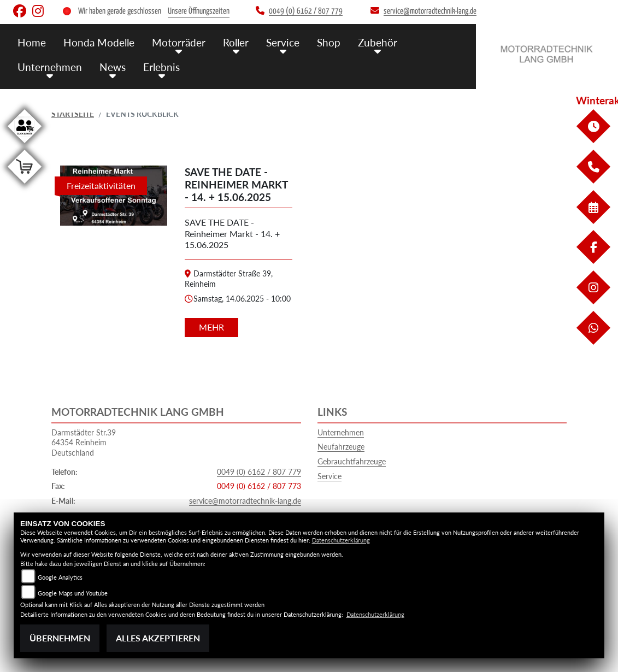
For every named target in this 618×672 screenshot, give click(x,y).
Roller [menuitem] (236, 42)
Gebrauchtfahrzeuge (352, 461)
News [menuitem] (113, 67)
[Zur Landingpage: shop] (25, 185)
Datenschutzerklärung (341, 540)
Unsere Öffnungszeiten (199, 11)
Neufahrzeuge (341, 447)
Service (329, 476)
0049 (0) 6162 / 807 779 (259, 472)
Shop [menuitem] (329, 42)
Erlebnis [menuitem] (161, 67)
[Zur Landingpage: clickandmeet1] (25, 145)
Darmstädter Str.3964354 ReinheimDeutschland (84, 443)
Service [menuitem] (283, 42)
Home (32, 42)
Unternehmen (341, 432)
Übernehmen (60, 638)
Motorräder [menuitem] (179, 42)
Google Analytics (60, 577)
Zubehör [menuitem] (378, 42)
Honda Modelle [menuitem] (99, 42)
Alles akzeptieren (158, 638)
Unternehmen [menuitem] (50, 67)
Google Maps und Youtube (73, 593)
